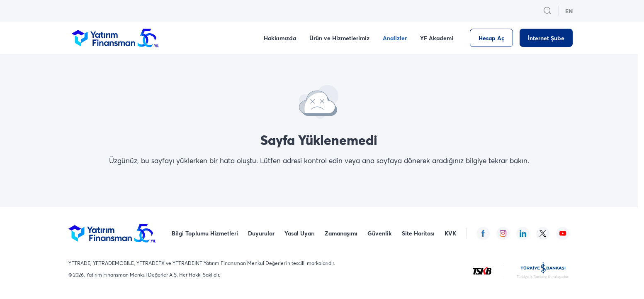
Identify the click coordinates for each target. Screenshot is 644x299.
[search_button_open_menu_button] (547, 11)
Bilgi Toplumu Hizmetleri (205, 233)
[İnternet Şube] (546, 38)
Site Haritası (418, 233)
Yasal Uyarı (300, 233)
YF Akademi (437, 38)
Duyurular (261, 233)
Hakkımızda (280, 38)
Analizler (395, 38)
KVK (450, 233)
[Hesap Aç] (491, 38)
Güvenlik (380, 233)
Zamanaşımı (341, 233)
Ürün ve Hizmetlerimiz (339, 38)
